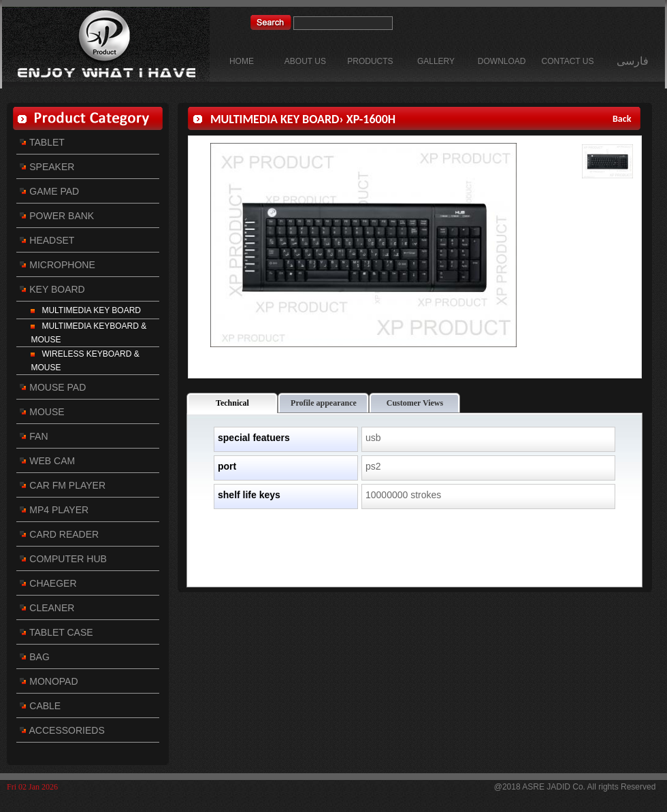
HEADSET (47, 240)
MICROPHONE (57, 265)
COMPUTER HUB (63, 559)
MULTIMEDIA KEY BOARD (86, 310)
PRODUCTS (370, 61)
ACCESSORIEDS (62, 730)
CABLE (40, 706)
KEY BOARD (52, 289)
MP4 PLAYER (54, 510)
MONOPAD (49, 681)
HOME (242, 61)
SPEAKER (47, 167)
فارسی (633, 61)
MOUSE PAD (53, 387)
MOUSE (42, 412)
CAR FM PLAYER (63, 485)
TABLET (42, 142)
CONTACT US (568, 61)
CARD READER (59, 534)
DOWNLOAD (502, 61)
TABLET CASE (56, 632)
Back (623, 119)
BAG (34, 657)
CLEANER (47, 608)
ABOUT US (305, 61)
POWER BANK (57, 216)
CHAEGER (48, 583)
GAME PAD (49, 191)
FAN (34, 436)
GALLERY (436, 61)
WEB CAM (47, 461)
